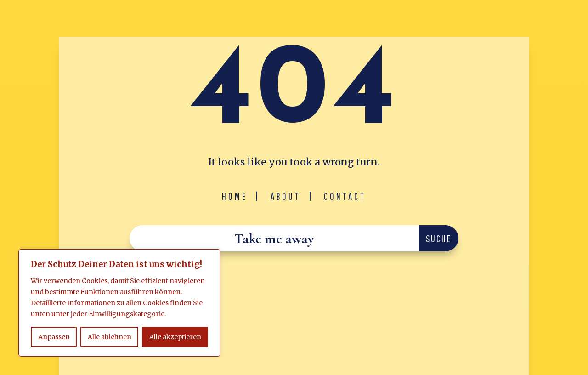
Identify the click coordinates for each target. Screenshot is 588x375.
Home (235, 196)
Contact (345, 196)
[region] (119, 303)
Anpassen (54, 337)
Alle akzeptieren (175, 337)
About (286, 196)
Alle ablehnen (110, 337)
